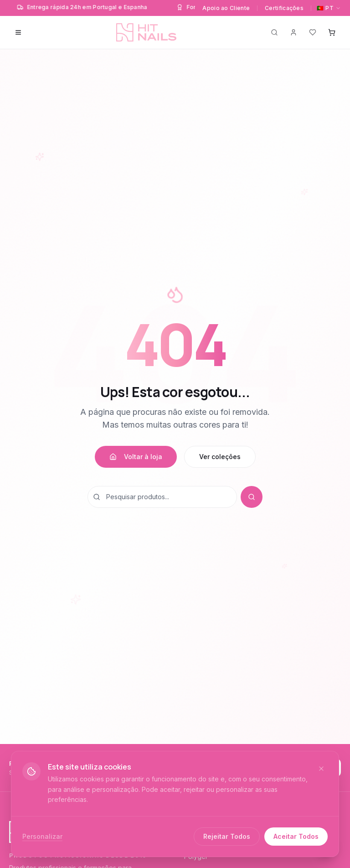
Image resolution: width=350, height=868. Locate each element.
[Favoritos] (313, 32)
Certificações (284, 8)
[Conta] (293, 32)
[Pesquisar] (274, 32)
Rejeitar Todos (227, 836)
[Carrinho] (332, 32)
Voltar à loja (136, 457)
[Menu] (18, 32)
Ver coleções (220, 457)
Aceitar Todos (296, 836)
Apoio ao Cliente (226, 8)
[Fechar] (321, 769)
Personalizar (42, 836)
